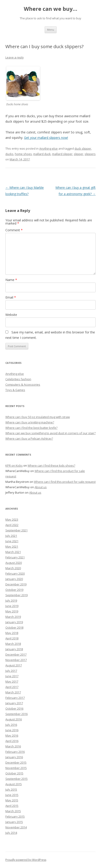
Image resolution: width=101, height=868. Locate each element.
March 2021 (13, 552)
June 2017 (12, 676)
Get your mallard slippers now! (46, 138)
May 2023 (12, 519)
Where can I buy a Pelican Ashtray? (29, 438)
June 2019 (12, 606)
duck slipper (83, 148)
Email (11, 297)
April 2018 (12, 638)
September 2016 (16, 714)
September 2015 (16, 779)
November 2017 (16, 660)
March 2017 (13, 692)
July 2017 (11, 671)
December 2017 (16, 654)
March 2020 (13, 568)
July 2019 (11, 600)
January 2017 (14, 703)
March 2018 (13, 644)
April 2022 (12, 525)
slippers (90, 154)
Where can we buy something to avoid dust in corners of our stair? (50, 433)
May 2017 (12, 681)
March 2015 (13, 811)
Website (11, 315)
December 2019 (16, 584)
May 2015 (12, 800)
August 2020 (14, 563)
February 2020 (15, 573)
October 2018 (14, 627)
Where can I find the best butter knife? (31, 428)
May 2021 (12, 546)
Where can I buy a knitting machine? (30, 422)
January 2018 (14, 649)
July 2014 (11, 833)
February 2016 (15, 752)
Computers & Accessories (23, 385)
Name (11, 280)
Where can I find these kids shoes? (51, 465)
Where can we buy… (50, 9)
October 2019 (14, 590)
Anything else (48, 148)
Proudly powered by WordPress (26, 860)
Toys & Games (15, 390)
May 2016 (12, 735)
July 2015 (11, 789)
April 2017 (12, 687)
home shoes (23, 154)
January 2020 (14, 579)
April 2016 (12, 741)
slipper (79, 154)
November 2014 (16, 827)
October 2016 (14, 708)
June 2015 (12, 795)
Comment (14, 230)
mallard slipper (62, 154)
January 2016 (14, 757)
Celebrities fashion (18, 379)
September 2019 (16, 595)
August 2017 (14, 665)
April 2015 (12, 806)
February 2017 (15, 698)
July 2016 (11, 725)
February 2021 (15, 557)
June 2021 (12, 541)
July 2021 (11, 536)
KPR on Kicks (14, 465)
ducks (9, 154)
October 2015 (14, 773)
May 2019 (12, 611)
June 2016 (12, 730)
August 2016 (14, 719)
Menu (51, 30)
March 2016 (13, 746)
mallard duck (42, 154)
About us (41, 487)
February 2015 (15, 816)
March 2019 (13, 617)
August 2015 (14, 784)
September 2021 (16, 530)
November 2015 (16, 768)
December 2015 (16, 762)
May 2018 (12, 633)
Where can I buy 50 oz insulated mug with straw (38, 417)
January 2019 (14, 622)
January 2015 (14, 822)
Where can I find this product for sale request (65, 482)
